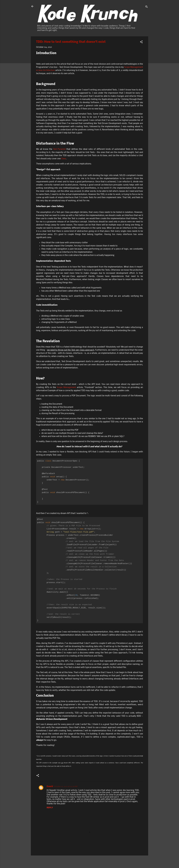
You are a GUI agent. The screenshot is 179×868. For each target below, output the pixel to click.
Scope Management (66, 387)
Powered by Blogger (89, 861)
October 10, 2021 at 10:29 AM (66, 787)
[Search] (147, 7)
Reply (50, 808)
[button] (141, 42)
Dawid (50, 786)
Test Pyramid (59, 149)
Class (64, 159)
